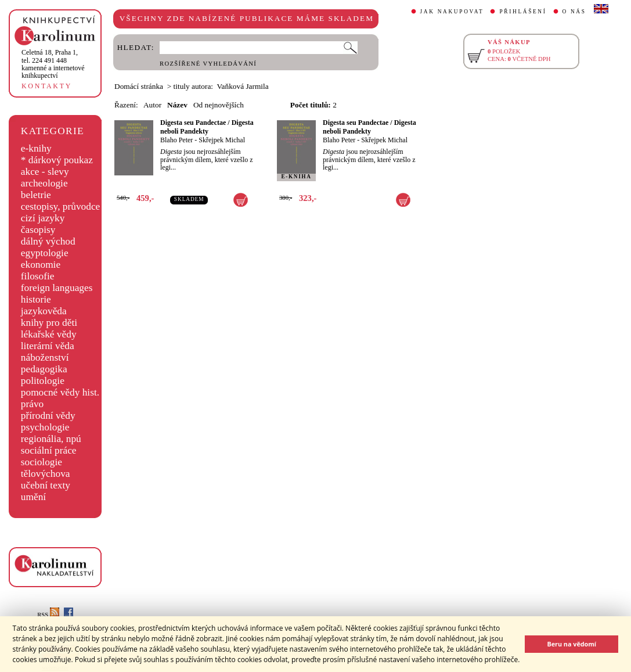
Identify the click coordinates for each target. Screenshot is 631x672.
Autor (152, 105)
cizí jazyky (43, 218)
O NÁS (574, 12)
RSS (48, 615)
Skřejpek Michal (222, 140)
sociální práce (49, 450)
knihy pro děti (49, 323)
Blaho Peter (176, 140)
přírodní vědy (48, 416)
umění (33, 497)
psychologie (45, 427)
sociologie (42, 462)
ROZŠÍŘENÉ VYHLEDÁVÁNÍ (208, 64)
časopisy (38, 230)
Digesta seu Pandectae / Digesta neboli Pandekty (207, 127)
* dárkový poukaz (57, 160)
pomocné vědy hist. (60, 392)
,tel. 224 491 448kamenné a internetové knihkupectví (53, 64)
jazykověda (44, 311)
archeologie (44, 183)
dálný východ (48, 241)
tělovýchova (46, 474)
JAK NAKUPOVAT (452, 12)
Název (177, 105)
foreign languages (57, 288)
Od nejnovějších (219, 105)
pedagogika (44, 369)
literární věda (48, 346)
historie (36, 299)
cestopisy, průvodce (61, 206)
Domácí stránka (139, 86)
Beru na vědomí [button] (571, 644)
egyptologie (45, 253)
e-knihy (36, 148)
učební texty (46, 485)
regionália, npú (51, 439)
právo (32, 404)
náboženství (45, 357)
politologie (43, 381)
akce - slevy (45, 172)
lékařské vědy (49, 334)
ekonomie (41, 265)
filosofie (38, 276)
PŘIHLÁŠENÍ (523, 12)
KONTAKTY (47, 86)
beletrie (36, 195)
